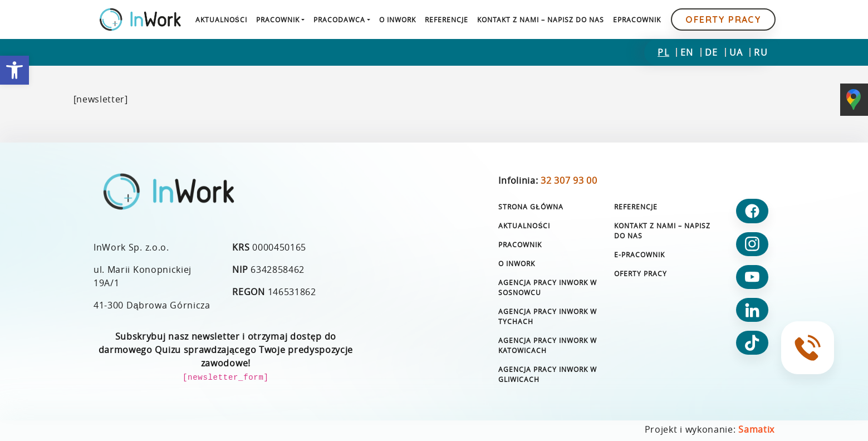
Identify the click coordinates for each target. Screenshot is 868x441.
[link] (14, 70)
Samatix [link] (756, 429)
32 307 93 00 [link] (569, 180)
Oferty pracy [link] (723, 19)
